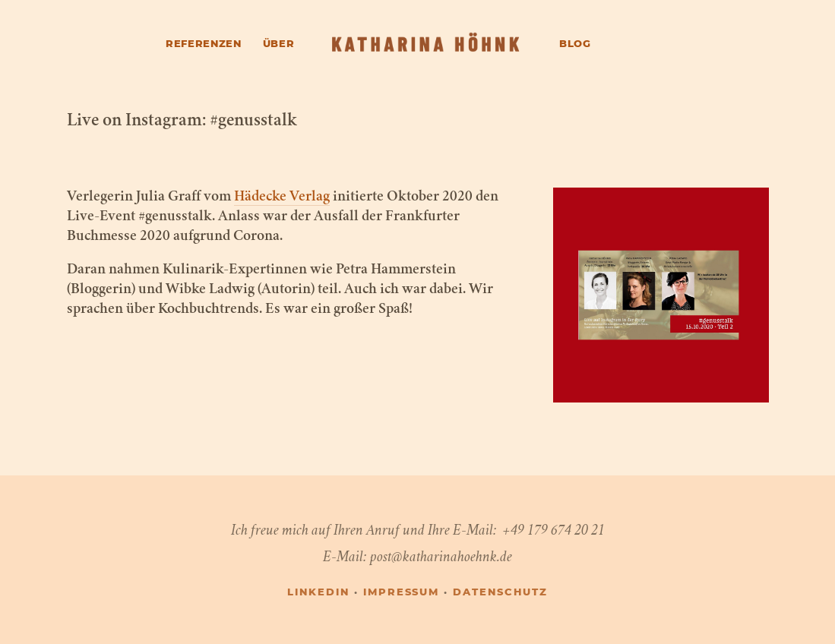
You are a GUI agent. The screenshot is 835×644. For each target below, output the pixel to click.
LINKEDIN (318, 593)
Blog (575, 44)
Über (279, 44)
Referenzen (204, 44)
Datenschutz (500, 593)
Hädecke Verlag (282, 197)
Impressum (402, 593)
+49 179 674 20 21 (554, 530)
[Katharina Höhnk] (427, 44)
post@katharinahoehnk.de (441, 556)
